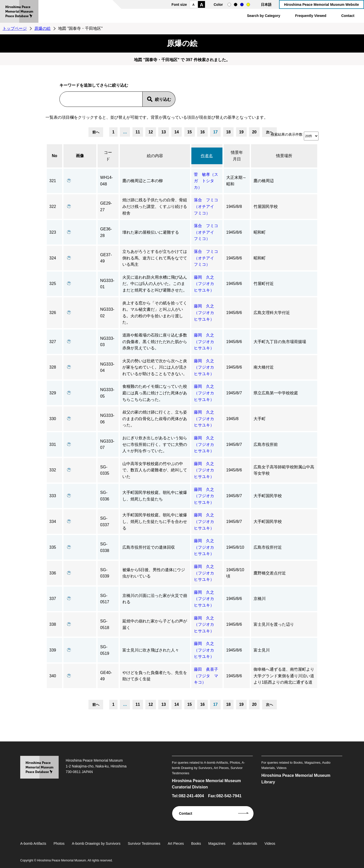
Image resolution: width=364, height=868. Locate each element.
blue (242, 5)
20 (254, 132)
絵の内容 (155, 156)
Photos (59, 843)
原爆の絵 (42, 28)
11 (138, 132)
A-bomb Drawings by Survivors (96, 843)
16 (202, 132)
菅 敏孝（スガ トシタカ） (206, 181)
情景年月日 (237, 156)
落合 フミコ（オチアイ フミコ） (206, 206)
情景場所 (284, 156)
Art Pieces (176, 843)
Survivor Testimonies (144, 843)
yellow (248, 5)
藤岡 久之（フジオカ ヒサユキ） (206, 284)
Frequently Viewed (311, 16)
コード (108, 156)
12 (151, 132)
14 (177, 132)
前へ (96, 132)
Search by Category (264, 16)
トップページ (15, 28)
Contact (348, 16)
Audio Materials (245, 843)
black (236, 5)
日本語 (266, 5)
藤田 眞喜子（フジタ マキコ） (206, 676)
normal (229, 5)
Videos (270, 843)
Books (196, 843)
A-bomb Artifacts (33, 843)
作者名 (207, 156)
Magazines (217, 843)
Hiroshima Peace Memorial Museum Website (322, 5)
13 (164, 132)
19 (241, 132)
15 (190, 132)
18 (229, 132)
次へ (269, 132)
